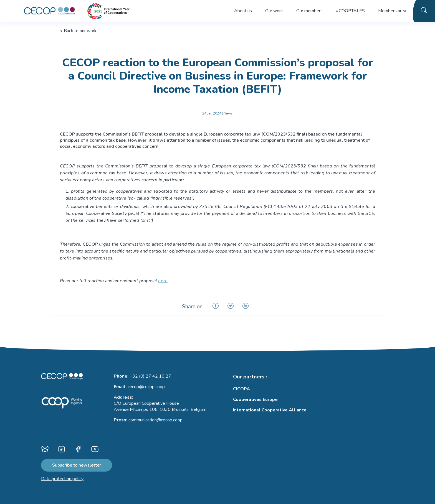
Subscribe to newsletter (77, 465)
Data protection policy (62, 479)
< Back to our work (78, 31)
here (163, 281)
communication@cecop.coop (155, 420)
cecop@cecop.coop (146, 387)
